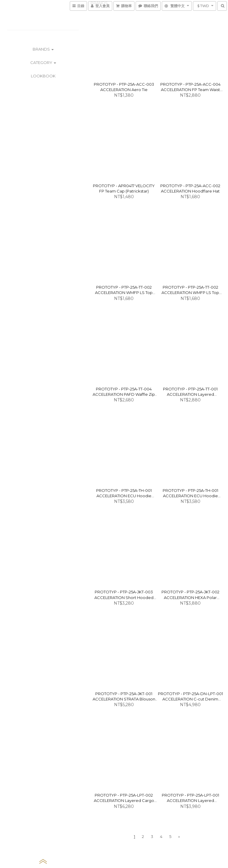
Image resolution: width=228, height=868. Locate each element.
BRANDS (43, 49)
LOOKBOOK (43, 76)
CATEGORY (43, 62)
